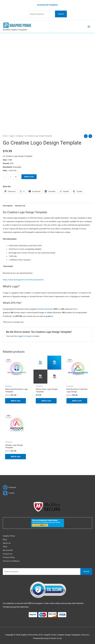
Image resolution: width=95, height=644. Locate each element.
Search (61, 14)
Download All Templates (47, 5)
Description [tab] (8, 206)
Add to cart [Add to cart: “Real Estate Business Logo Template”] (15, 401)
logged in (21, 336)
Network (85, 635)
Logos (12, 136)
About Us (7, 543)
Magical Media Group (53, 638)
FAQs (5, 547)
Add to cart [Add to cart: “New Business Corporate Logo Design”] (77, 401)
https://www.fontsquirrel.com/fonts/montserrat (23, 280)
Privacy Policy (9, 557)
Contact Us (8, 554)
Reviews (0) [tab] (20, 206)
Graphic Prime (9, 536)
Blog (5, 539)
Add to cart (29, 177)
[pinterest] (9, 487)
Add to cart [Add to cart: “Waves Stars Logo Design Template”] (46, 401)
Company (19, 136)
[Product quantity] (11, 177)
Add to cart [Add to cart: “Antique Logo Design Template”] (15, 456)
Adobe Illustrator (46, 309)
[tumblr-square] (9, 493)
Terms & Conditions (11, 561)
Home (5, 136)
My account (8, 550)
